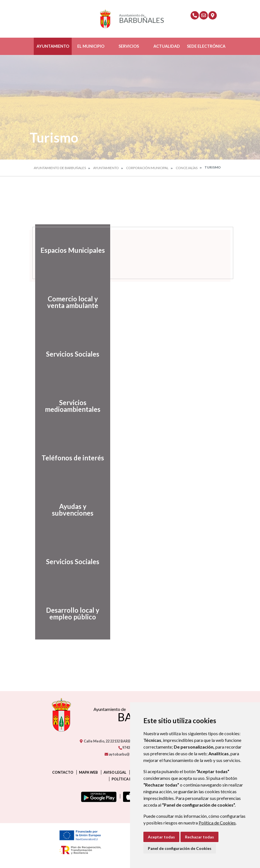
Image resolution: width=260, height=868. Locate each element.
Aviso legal (115, 772)
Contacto (63, 772)
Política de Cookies (217, 823)
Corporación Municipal (147, 168)
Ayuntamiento (53, 46)
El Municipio (91, 46)
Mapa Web (88, 772)
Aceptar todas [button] (161, 837)
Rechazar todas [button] (199, 837)
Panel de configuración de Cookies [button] (180, 848)
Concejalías (187, 168)
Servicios (129, 46)
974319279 (129, 747)
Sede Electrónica (206, 46)
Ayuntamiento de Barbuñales (60, 168)
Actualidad (167, 46)
